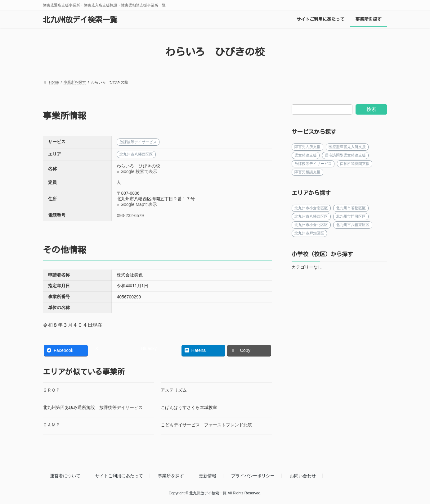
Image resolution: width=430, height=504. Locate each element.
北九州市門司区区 (351, 216)
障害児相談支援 (307, 172)
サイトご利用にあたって (119, 476)
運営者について (65, 476)
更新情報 (208, 476)
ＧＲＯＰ (52, 390)
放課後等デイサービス (313, 164)
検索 (371, 109)
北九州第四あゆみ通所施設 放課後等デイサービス (93, 407)
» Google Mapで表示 (137, 204)
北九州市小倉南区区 (311, 208)
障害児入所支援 (307, 147)
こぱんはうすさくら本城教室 (189, 407)
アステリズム (174, 390)
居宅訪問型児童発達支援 (346, 155)
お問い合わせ (303, 476)
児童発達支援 (306, 155)
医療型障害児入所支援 (347, 147)
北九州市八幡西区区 (311, 216)
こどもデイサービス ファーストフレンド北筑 (206, 425)
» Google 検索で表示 (137, 171)
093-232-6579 (130, 216)
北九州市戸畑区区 (309, 233)
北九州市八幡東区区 (353, 225)
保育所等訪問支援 (355, 164)
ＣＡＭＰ (52, 425)
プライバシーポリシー (253, 476)
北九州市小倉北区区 (311, 225)
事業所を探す (171, 476)
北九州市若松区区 (351, 208)
